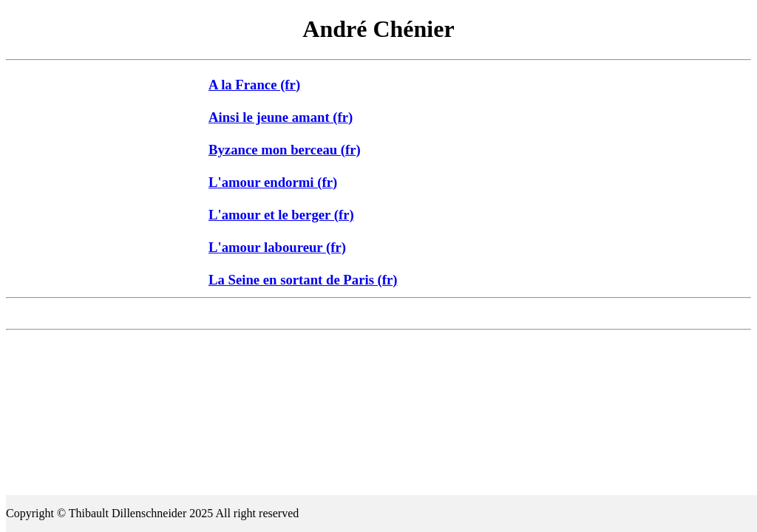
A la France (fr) (254, 85)
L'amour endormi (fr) (273, 182)
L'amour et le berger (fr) (281, 215)
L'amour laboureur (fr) (277, 247)
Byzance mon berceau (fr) (285, 150)
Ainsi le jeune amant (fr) (281, 117)
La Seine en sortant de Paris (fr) (303, 280)
